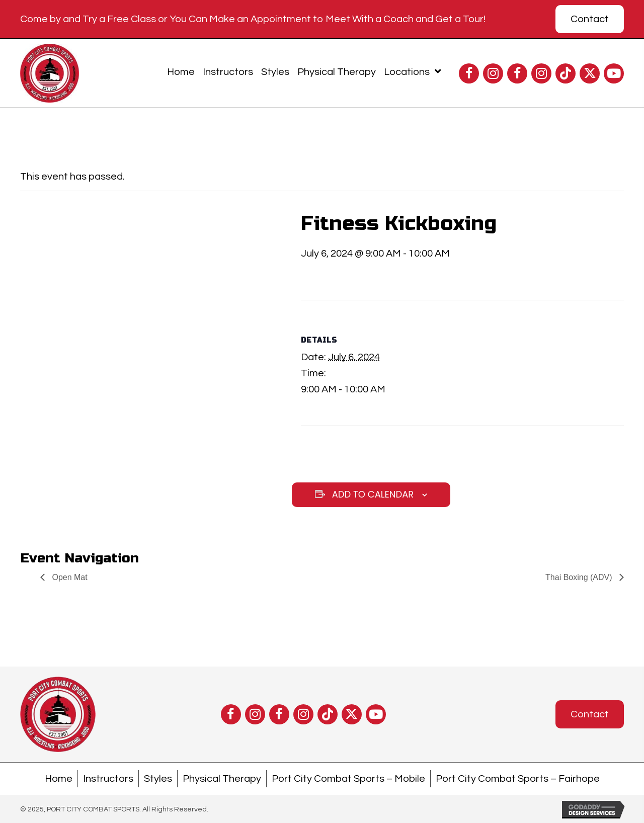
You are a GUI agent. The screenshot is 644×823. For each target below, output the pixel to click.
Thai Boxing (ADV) (580, 577)
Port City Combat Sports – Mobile (348, 779)
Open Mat (69, 577)
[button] (469, 73)
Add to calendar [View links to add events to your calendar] (373, 494)
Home (59, 779)
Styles (158, 779)
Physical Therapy (222, 779)
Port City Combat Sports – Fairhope (518, 779)
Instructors (108, 779)
